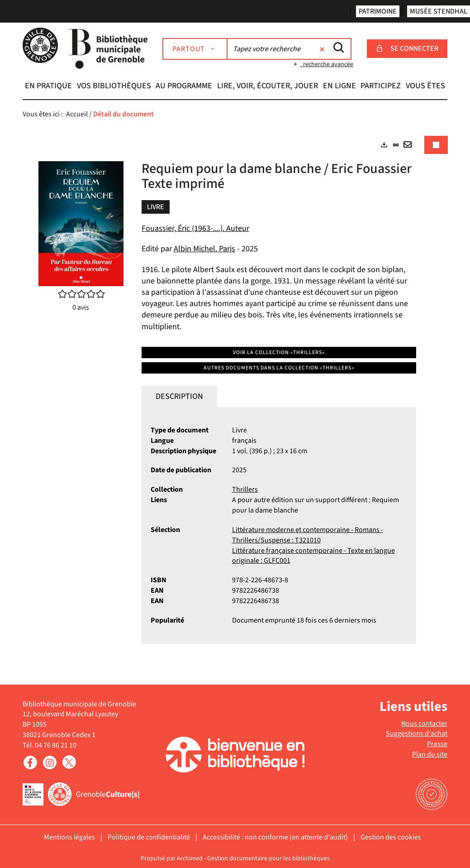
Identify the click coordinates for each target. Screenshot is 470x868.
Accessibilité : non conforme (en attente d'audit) (275, 837)
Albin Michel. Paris (204, 249)
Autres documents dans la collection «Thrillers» (279, 368)
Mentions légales (69, 837)
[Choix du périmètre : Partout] (195, 49)
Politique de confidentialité (149, 837)
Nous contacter (424, 724)
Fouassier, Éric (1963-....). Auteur (195, 228)
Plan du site (430, 754)
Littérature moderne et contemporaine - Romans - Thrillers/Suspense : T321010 (308, 535)
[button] (49, 87)
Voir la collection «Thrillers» (279, 352)
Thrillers (245, 489)
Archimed (190, 858)
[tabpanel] (235, 398)
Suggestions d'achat (417, 734)
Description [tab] (179, 396)
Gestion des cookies (391, 837)
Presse (437, 744)
